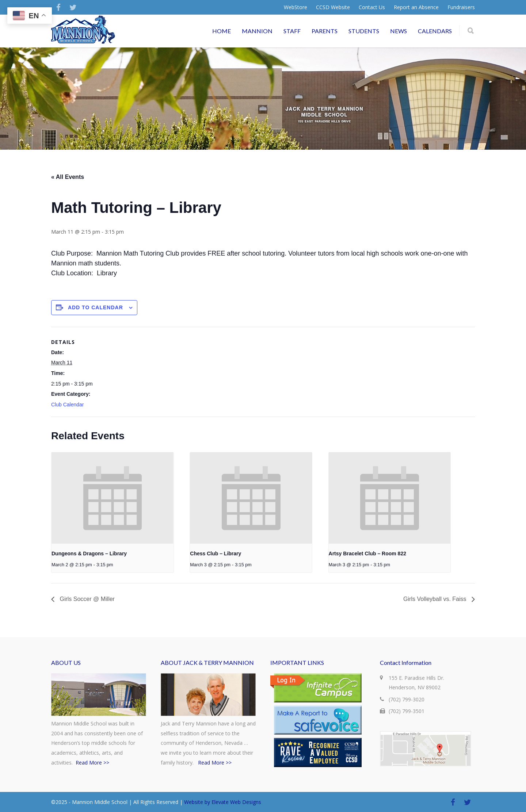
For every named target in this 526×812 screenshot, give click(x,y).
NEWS (399, 31)
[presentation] (113, 498)
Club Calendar (68, 405)
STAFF (292, 31)
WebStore (296, 7)
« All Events (68, 177)
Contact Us (372, 7)
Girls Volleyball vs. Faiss (436, 599)
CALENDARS (435, 31)
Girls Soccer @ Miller (86, 599)
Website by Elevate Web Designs (223, 802)
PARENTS (325, 31)
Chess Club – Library (216, 554)
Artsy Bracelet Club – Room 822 (367, 554)
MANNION (257, 31)
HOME (222, 31)
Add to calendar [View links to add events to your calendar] (96, 307)
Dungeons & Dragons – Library (89, 554)
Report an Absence (416, 7)
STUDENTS (364, 31)
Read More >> (92, 763)
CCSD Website (333, 7)
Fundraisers (461, 7)
